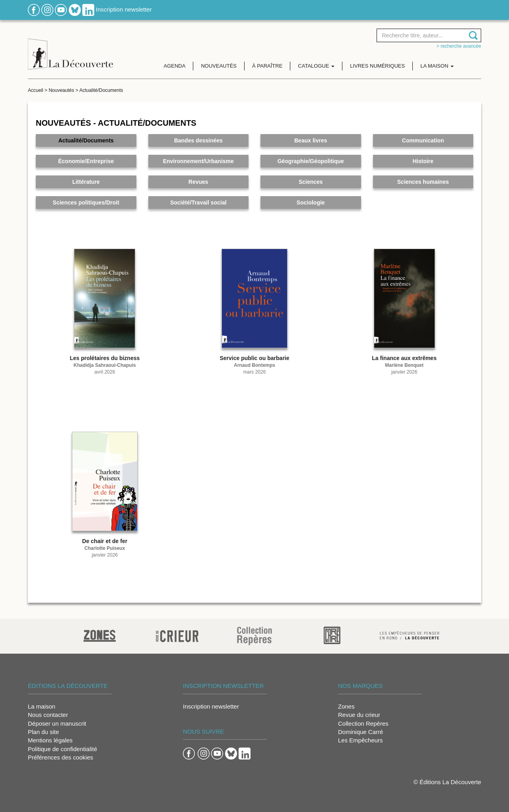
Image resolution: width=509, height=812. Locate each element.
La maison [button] (437, 66)
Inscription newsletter (124, 9)
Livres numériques (377, 66)
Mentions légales (50, 740)
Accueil (36, 90)
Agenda (175, 66)
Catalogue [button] (316, 66)
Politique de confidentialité (62, 749)
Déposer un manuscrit (57, 723)
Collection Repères (363, 723)
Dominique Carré (360, 732)
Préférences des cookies (60, 757)
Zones (346, 706)
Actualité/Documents (101, 90)
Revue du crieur (359, 715)
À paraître (267, 66)
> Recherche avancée (459, 46)
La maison (42, 706)
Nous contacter (48, 715)
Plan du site (43, 732)
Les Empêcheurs (360, 740)
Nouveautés (219, 66)
